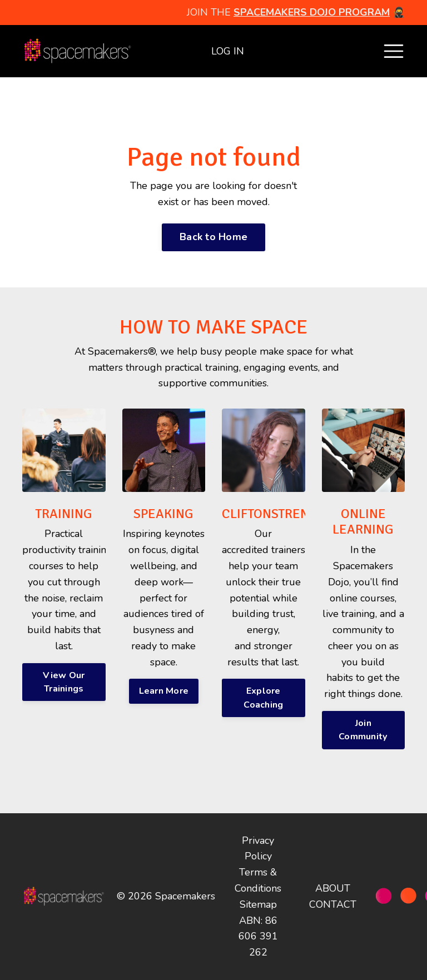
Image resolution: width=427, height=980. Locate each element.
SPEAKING (163, 514)
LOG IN (228, 51)
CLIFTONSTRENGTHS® (286, 514)
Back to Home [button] (213, 237)
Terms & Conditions (258, 880)
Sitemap (258, 904)
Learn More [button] (164, 691)
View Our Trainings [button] (64, 682)
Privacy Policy (258, 849)
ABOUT (333, 888)
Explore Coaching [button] (263, 698)
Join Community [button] (363, 730)
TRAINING (64, 514)
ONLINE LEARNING (363, 522)
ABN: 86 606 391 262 (258, 937)
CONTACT (333, 904)
